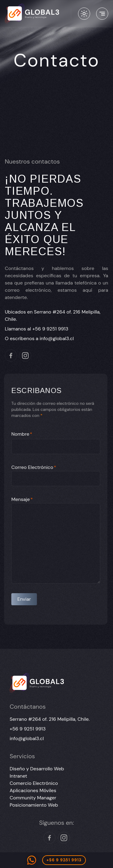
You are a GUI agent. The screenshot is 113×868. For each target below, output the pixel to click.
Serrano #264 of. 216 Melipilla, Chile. (50, 719)
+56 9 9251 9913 (28, 729)
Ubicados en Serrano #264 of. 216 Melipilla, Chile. (53, 315)
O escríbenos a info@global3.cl (39, 338)
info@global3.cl (27, 738)
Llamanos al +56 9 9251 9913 (37, 329)
